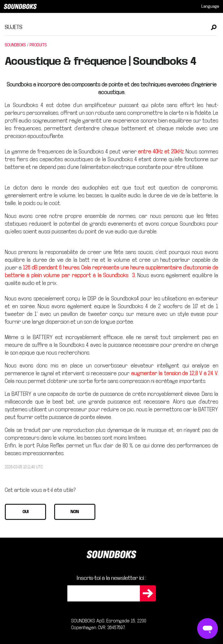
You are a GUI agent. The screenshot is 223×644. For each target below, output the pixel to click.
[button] (25, 512)
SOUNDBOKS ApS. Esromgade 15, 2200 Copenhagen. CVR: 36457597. (109, 624)
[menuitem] (210, 6)
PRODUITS (38, 45)
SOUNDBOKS (15, 45)
